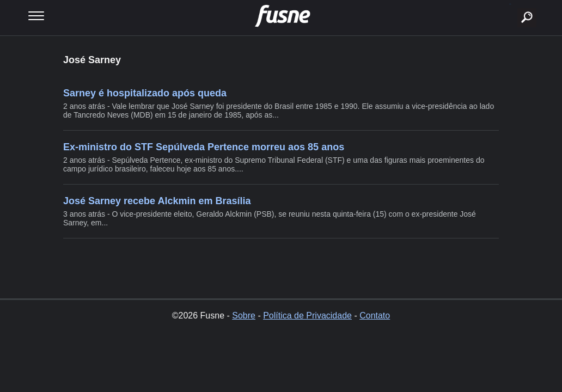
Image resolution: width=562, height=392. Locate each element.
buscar (510, 4)
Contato (375, 316)
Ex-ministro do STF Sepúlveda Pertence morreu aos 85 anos (204, 147)
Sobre (244, 316)
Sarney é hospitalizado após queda (145, 93)
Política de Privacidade (307, 316)
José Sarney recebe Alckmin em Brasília (157, 201)
